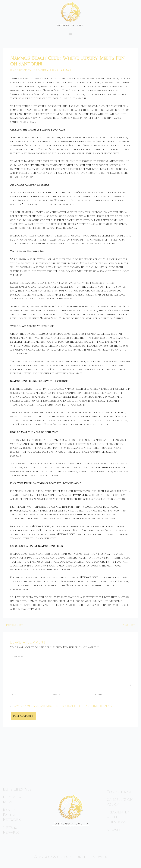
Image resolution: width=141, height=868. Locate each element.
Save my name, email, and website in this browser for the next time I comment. (63, 709)
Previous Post (14, 625)
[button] (70, 34)
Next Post (130, 625)
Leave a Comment (21, 70)
